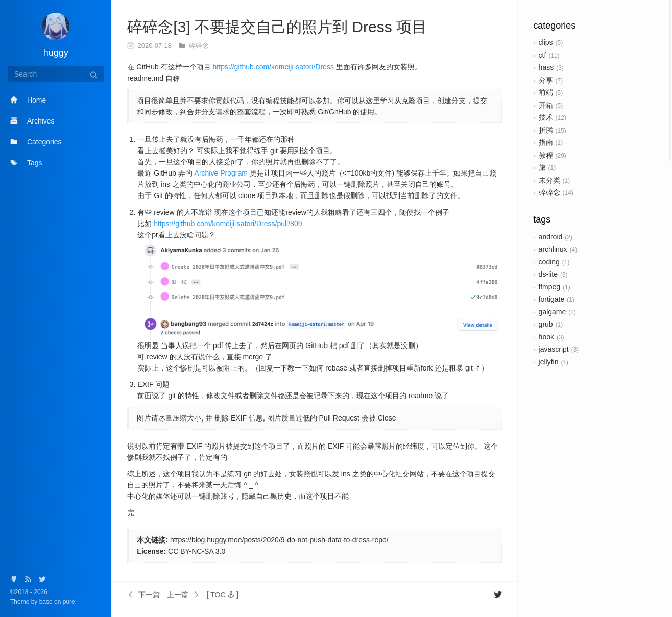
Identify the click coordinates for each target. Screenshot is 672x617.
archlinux (553, 249)
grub (546, 324)
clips (546, 42)
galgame (553, 312)
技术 (546, 117)
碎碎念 (549, 192)
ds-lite (548, 274)
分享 (546, 80)
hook (546, 337)
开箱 (546, 105)
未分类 (549, 180)
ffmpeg (550, 287)
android (551, 237)
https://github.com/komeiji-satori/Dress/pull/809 (228, 224)
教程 (546, 155)
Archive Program (221, 173)
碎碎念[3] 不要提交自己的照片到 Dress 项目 (277, 27)
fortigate (552, 299)
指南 (546, 142)
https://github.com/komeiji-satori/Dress (273, 67)
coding (549, 262)
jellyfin (549, 362)
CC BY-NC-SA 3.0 (197, 551)
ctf (543, 55)
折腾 (546, 130)
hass (546, 67)
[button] (223, 595)
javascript (554, 349)
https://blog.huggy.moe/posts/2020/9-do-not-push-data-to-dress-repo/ (279, 540)
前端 (546, 92)
